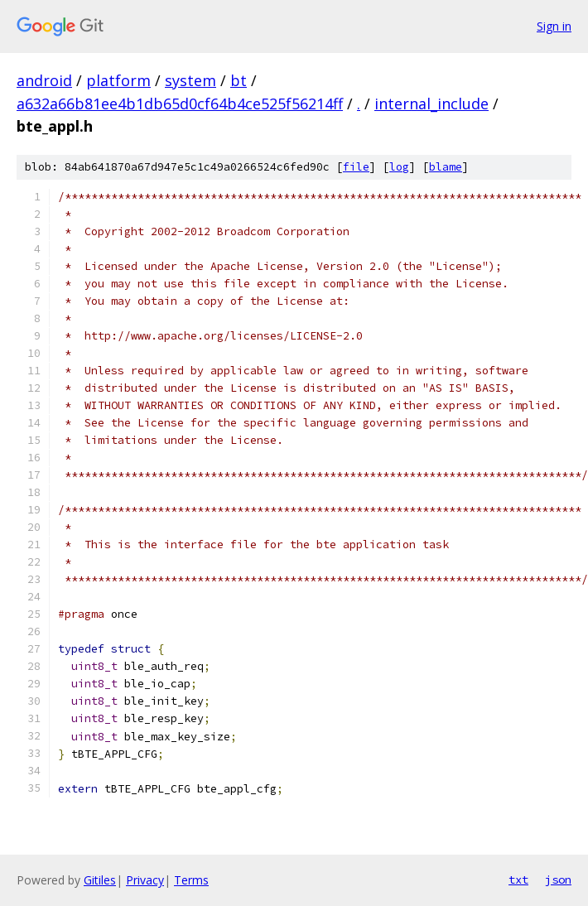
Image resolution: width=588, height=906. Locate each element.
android (44, 80)
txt (518, 879)
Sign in (554, 26)
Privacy (145, 880)
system (190, 80)
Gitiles (100, 880)
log (399, 167)
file (356, 167)
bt (239, 80)
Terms (191, 880)
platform (118, 80)
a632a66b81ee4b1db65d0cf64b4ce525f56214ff (180, 104)
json (558, 879)
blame (446, 167)
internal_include (431, 104)
